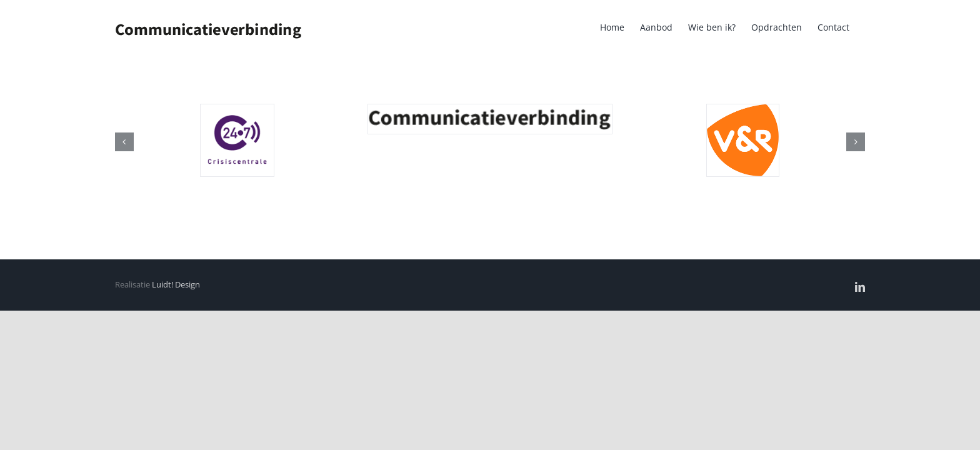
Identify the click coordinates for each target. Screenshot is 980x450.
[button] (124, 142)
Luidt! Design (176, 284)
